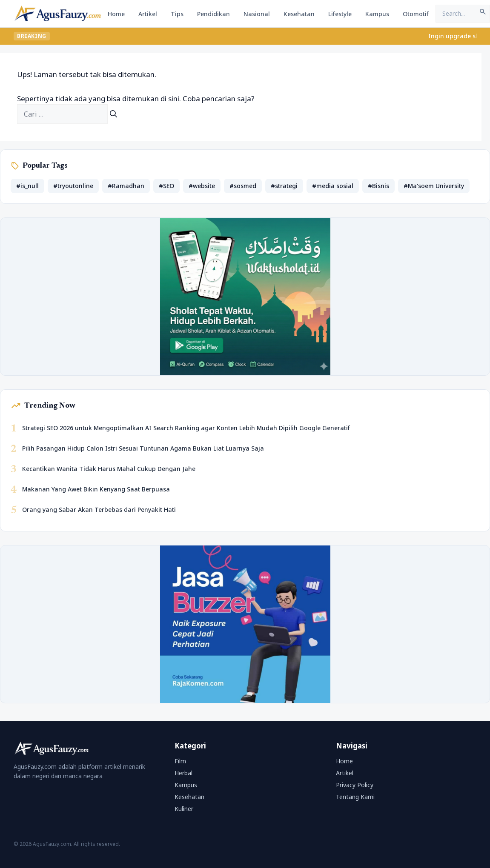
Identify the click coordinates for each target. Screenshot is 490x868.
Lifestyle (340, 14)
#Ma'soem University (434, 186)
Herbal (183, 773)
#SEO (166, 186)
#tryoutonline (73, 186)
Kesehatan (299, 14)
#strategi (284, 186)
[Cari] (113, 114)
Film (180, 761)
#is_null (27, 186)
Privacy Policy (355, 785)
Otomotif (416, 14)
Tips (177, 14)
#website (202, 186)
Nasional (257, 14)
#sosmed (243, 186)
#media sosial (333, 186)
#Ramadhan (126, 186)
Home (116, 14)
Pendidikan (213, 14)
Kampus (377, 14)
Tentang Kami (355, 797)
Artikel (148, 14)
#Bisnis (378, 186)
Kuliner (184, 809)
